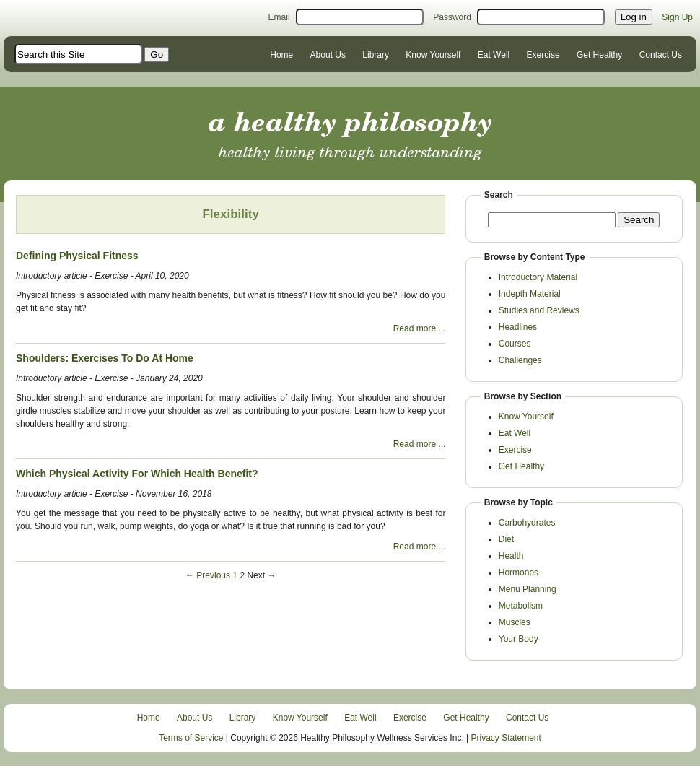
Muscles (515, 622)
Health (511, 556)
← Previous (208, 575)
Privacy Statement (506, 738)
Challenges (520, 360)
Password (452, 17)
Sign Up (677, 17)
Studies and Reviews (539, 310)
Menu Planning (528, 589)
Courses (515, 344)
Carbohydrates (527, 523)
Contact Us (661, 55)
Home (281, 55)
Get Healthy (599, 55)
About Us (328, 55)
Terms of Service (191, 738)
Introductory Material (538, 277)
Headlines (518, 327)
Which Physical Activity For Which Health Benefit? (137, 474)
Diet (506, 539)
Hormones (519, 573)
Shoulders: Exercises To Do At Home (105, 358)
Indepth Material (530, 294)
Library (376, 55)
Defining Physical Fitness (77, 256)
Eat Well (494, 55)
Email (279, 17)
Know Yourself (433, 55)
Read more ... (420, 328)
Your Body (519, 639)
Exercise (543, 55)
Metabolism (521, 606)
